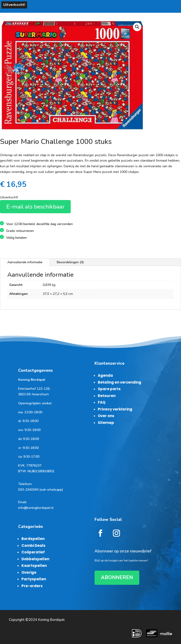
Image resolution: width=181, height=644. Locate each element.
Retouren (107, 396)
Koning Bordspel (51, 620)
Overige (29, 572)
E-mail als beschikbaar (35, 207)
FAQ (102, 402)
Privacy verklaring (115, 409)
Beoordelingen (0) (70, 262)
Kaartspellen (34, 566)
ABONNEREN (117, 577)
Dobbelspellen (35, 559)
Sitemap (106, 423)
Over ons (106, 416)
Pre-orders (32, 586)
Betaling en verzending (119, 382)
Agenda (105, 375)
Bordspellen (33, 539)
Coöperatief (33, 552)
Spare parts (109, 389)
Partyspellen (34, 579)
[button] (137, 27)
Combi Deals (33, 546)
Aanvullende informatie (25, 262)
